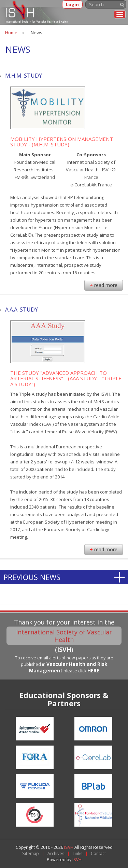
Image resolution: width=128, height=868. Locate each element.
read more (104, 285)
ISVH (69, 847)
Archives (56, 853)
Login (72, 4)
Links (77, 853)
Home (11, 32)
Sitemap (31, 853)
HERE (93, 670)
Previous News (32, 577)
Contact (98, 853)
